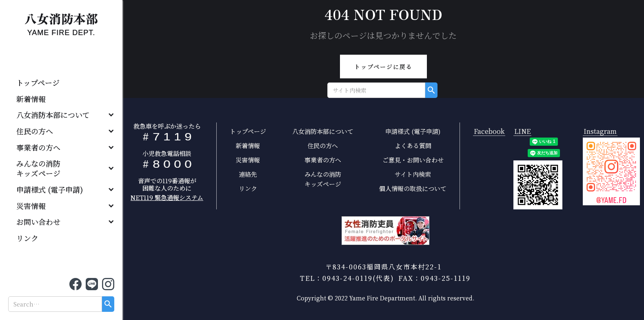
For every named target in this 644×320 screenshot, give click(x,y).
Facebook (489, 132)
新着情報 (31, 99)
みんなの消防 (42, 168)
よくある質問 (413, 146)
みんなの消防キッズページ (323, 179)
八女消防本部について (53, 115)
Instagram (600, 132)
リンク (27, 238)
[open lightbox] (611, 171)
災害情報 (31, 206)
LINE (522, 132)
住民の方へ (35, 131)
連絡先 (248, 174)
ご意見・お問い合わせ (413, 160)
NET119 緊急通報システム (167, 197)
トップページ (38, 82)
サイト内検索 (413, 174)
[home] (61, 22)
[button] (61, 115)
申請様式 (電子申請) (50, 189)
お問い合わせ (38, 222)
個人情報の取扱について (413, 188)
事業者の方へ (38, 147)
